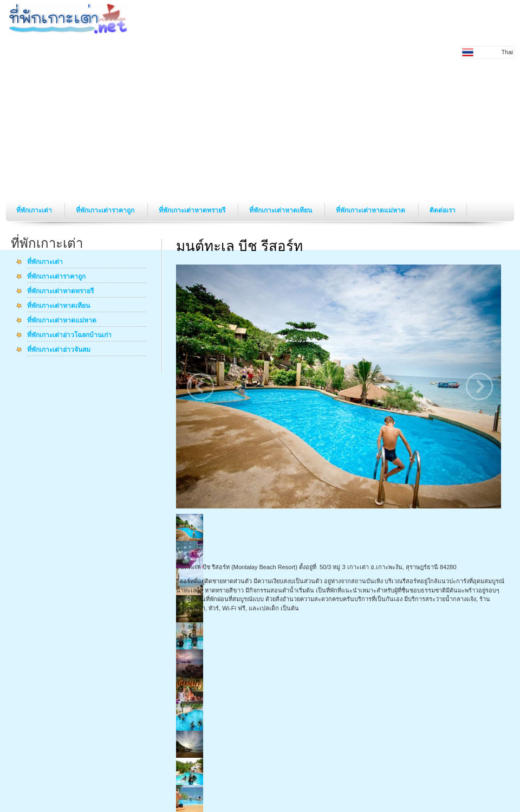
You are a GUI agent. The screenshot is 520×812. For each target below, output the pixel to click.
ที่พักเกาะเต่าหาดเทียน (281, 210)
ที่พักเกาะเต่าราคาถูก (106, 210)
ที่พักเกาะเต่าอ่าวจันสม (59, 350)
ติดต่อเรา (443, 210)
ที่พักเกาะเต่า (35, 210)
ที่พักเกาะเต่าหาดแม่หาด (371, 210)
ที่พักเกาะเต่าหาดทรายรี (193, 210)
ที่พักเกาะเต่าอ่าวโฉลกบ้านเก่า (69, 336)
